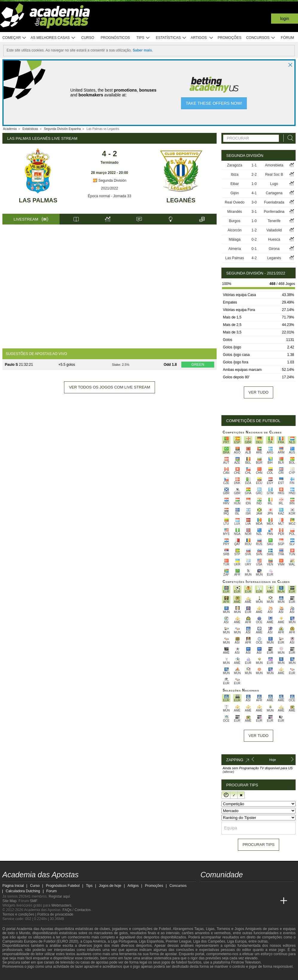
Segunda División (110, 180)
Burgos (235, 221)
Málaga (234, 239)
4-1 (254, 193)
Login (285, 19)
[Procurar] (289, 138)
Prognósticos (115, 38)
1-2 (254, 230)
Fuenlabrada (274, 202)
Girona (274, 249)
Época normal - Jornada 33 (110, 196)
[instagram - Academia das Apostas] (250, 888)
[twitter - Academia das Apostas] (217, 888)
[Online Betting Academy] (228, 901)
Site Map (9, 901)
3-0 (254, 202)
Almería (234, 249)
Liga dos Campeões (209, 941)
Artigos (202, 38)
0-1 (254, 249)
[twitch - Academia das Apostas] (206, 888)
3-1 (254, 212)
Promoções (229, 38)
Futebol (165, 929)
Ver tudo (259, 392)
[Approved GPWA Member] (38, 975)
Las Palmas (38, 200)
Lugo (274, 184)
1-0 (254, 184)
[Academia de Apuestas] (239, 901)
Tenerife (274, 221)
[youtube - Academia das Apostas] (228, 888)
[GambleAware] (16, 975)
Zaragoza (235, 165)
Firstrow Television (246, 962)
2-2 (254, 175)
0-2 (254, 239)
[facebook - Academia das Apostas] (239, 888)
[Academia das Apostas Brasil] (217, 901)
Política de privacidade (56, 914)
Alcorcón (235, 230)
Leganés (181, 200)
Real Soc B (274, 175)
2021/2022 (110, 188)
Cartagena (274, 193)
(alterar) (228, 772)
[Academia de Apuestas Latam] (250, 901)
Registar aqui (59, 896)
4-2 (254, 258)
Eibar (235, 184)
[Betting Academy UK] (261, 901)
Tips (143, 38)
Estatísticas (171, 38)
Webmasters (61, 905)
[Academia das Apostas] (206, 901)
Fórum (288, 38)
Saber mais (142, 50)
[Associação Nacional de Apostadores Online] (56, 975)
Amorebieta (274, 165)
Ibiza (234, 175)
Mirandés (234, 212)
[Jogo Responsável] (82, 975)
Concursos (261, 38)
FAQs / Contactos (77, 910)
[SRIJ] (103, 975)
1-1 (254, 165)
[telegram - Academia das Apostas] (261, 888)
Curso (88, 38)
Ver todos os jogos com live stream (109, 387)
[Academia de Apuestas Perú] (273, 901)
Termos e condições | (20, 914)
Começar (15, 38)
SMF (34, 901)
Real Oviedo (235, 202)
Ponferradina (274, 212)
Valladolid (274, 230)
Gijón (235, 193)
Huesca (274, 239)
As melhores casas (53, 38)
